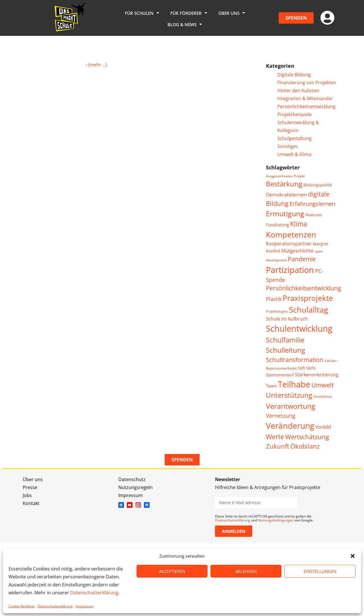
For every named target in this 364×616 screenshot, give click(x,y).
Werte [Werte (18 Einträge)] (275, 437)
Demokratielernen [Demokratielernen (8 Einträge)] (286, 195)
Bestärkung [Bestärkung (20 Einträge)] (284, 184)
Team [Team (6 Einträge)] (271, 386)
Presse (30, 487)
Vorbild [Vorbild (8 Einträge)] (323, 427)
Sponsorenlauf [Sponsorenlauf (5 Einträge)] (280, 375)
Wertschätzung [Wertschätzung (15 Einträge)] (307, 437)
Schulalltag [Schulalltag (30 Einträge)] (309, 310)
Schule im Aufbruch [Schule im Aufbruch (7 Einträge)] (287, 319)
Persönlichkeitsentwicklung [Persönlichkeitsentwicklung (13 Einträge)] (303, 288)
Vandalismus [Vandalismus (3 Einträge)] (323, 397)
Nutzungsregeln (136, 487)
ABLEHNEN (246, 571)
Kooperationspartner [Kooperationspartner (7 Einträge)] (289, 244)
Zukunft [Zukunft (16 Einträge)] (278, 446)
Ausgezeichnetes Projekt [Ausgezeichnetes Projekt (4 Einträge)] (285, 176)
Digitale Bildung (294, 75)
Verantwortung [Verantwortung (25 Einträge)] (291, 406)
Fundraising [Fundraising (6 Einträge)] (277, 225)
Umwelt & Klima (294, 154)
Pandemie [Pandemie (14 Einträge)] (302, 259)
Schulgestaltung (294, 138)
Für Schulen (142, 13)
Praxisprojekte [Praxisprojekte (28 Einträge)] (308, 298)
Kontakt (31, 503)
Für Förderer (189, 13)
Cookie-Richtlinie (22, 606)
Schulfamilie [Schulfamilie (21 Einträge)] (285, 340)
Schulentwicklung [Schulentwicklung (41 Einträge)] (299, 328)
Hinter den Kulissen (298, 91)
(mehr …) (98, 65)
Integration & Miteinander (305, 98)
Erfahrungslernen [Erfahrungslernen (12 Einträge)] (312, 204)
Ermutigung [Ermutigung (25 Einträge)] (285, 213)
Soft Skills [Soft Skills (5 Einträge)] (307, 368)
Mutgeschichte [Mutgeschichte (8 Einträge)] (297, 251)
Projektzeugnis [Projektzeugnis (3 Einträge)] (277, 311)
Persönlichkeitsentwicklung (306, 106)
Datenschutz (132, 479)
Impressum (85, 606)
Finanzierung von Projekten (307, 83)
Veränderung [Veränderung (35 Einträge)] (290, 426)
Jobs (27, 495)
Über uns (232, 13)
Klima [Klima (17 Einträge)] (299, 224)
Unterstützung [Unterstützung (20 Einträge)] (289, 395)
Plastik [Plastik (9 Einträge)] (274, 299)
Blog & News (185, 24)
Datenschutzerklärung (94, 593)
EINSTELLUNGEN (320, 571)
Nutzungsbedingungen (276, 520)
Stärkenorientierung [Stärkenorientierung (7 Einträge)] (317, 375)
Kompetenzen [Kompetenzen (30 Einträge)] (291, 234)
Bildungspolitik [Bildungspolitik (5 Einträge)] (318, 185)
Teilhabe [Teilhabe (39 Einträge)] (294, 384)
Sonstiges (288, 146)
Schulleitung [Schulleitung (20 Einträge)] (286, 350)
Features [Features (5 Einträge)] (314, 215)
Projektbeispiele (294, 114)
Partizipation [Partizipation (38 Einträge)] (290, 270)
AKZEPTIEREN (172, 571)
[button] (353, 556)
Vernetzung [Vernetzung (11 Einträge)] (281, 415)
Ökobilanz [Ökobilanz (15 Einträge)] (305, 446)
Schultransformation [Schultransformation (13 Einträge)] (295, 360)
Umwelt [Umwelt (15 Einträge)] (323, 385)
